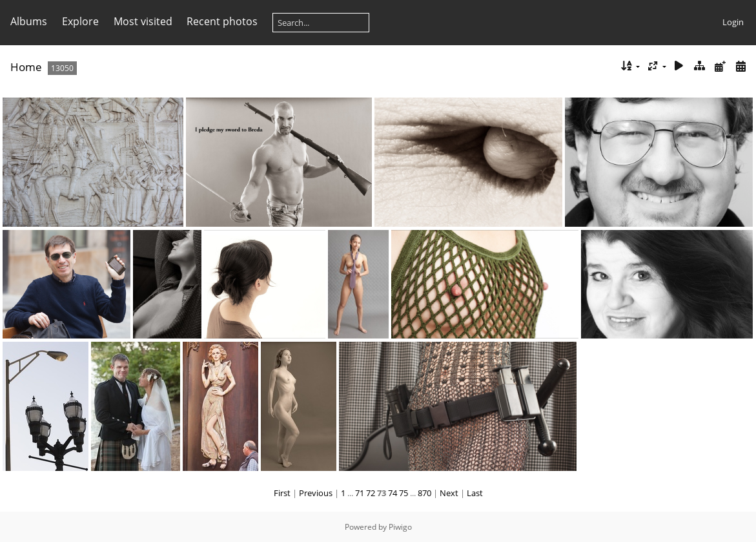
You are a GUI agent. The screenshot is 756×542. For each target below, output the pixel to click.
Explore (80, 21)
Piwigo (400, 527)
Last (475, 493)
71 (360, 493)
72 (371, 493)
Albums (29, 21)
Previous (316, 493)
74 (393, 493)
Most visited (143, 21)
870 (424, 493)
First (282, 493)
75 (404, 493)
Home (26, 67)
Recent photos (222, 21)
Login (733, 22)
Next (449, 493)
